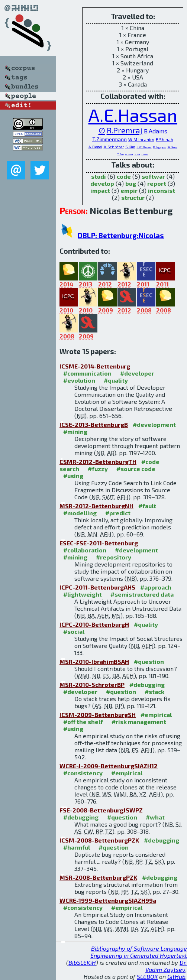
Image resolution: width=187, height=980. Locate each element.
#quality (116, 380)
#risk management (139, 722)
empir (129, 190)
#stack (154, 692)
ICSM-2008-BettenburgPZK (99, 840)
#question (149, 661)
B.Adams (156, 131)
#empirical (156, 715)
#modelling (80, 513)
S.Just (137, 154)
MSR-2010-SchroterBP (92, 684)
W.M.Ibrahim (141, 139)
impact (100, 190)
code (124, 176)
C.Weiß (145, 154)
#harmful (77, 847)
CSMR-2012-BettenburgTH (98, 462)
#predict (118, 513)
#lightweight (83, 594)
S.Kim (130, 147)
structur (133, 197)
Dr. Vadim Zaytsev (166, 966)
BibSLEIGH (82, 962)
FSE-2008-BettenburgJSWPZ (101, 810)
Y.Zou (121, 154)
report (157, 183)
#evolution (79, 380)
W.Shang (173, 147)
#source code (136, 469)
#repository (114, 557)
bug (131, 183)
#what (155, 817)
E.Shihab (165, 139)
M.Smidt (129, 154)
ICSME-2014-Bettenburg (95, 366)
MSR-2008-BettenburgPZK (98, 877)
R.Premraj (125, 130)
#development (154, 424)
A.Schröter (114, 147)
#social (74, 631)
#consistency (83, 773)
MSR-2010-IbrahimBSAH (94, 661)
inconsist (162, 190)
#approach (156, 587)
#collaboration (85, 550)
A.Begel (95, 147)
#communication (87, 373)
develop (102, 183)
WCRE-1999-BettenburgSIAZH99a (108, 900)
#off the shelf (83, 722)
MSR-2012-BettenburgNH (96, 506)
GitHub (176, 976)
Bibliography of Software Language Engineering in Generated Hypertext (139, 952)
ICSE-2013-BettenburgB (94, 424)
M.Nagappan (160, 147)
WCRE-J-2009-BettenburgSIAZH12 (109, 766)
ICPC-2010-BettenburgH (94, 624)
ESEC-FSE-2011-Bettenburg (99, 543)
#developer (137, 373)
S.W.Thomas (144, 147)
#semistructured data (142, 594)
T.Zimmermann (109, 139)
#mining (75, 431)
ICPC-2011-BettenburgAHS (97, 587)
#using (73, 476)
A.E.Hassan (133, 115)
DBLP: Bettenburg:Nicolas (121, 235)
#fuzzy (98, 469)
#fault (147, 506)
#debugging (147, 684)
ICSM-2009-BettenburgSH (98, 715)
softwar (153, 176)
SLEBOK (147, 976)
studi (99, 176)
